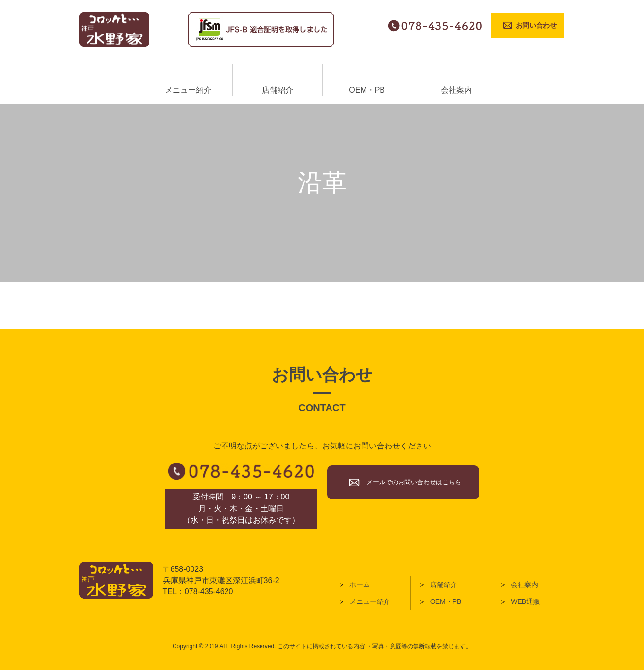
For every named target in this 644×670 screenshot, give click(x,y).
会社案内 (524, 584)
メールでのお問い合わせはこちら (414, 482)
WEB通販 (525, 601)
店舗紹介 (444, 584)
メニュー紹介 (370, 601)
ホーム (360, 584)
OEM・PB (446, 601)
